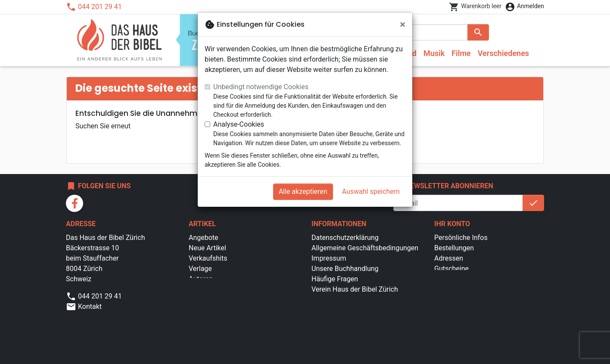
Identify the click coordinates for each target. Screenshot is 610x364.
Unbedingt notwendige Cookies (261, 87)
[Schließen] (403, 25)
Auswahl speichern (371, 191)
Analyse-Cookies (239, 124)
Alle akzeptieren (303, 191)
